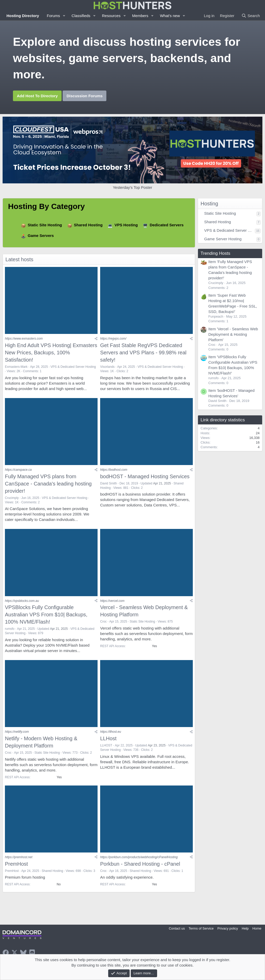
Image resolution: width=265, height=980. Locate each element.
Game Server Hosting (223, 239)
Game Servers (41, 235)
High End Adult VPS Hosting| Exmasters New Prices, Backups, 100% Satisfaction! (51, 353)
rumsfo (10, 630)
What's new (170, 16)
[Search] (251, 16)
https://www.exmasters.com (24, 339)
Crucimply (12, 498)
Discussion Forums (84, 96)
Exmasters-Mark (16, 367)
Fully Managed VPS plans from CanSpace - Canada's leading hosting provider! (48, 484)
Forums (53, 16)
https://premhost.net (19, 858)
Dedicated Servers (167, 225)
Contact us (177, 928)
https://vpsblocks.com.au (22, 601)
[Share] (96, 339)
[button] (64, 16)
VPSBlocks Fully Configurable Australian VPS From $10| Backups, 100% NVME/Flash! (46, 615)
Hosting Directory (23, 16)
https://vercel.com (112, 601)
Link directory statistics (223, 420)
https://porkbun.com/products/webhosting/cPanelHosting (139, 858)
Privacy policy (228, 928)
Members (140, 16)
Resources (111, 16)
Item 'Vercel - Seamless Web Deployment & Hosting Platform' (233, 334)
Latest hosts (19, 259)
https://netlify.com (17, 732)
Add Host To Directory (37, 96)
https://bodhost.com (114, 470)
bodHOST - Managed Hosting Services (145, 477)
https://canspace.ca (18, 470)
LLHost (108, 739)
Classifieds (81, 16)
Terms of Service (201, 928)
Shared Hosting (88, 225)
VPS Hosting (126, 225)
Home (257, 928)
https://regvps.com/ (113, 339)
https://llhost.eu (111, 732)
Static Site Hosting (45, 225)
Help (245, 928)
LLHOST (106, 746)
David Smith (109, 484)
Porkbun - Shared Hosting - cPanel (140, 865)
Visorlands (107, 367)
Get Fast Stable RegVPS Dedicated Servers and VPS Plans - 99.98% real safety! (143, 353)
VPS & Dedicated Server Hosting (73, 367)
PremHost (16, 865)
